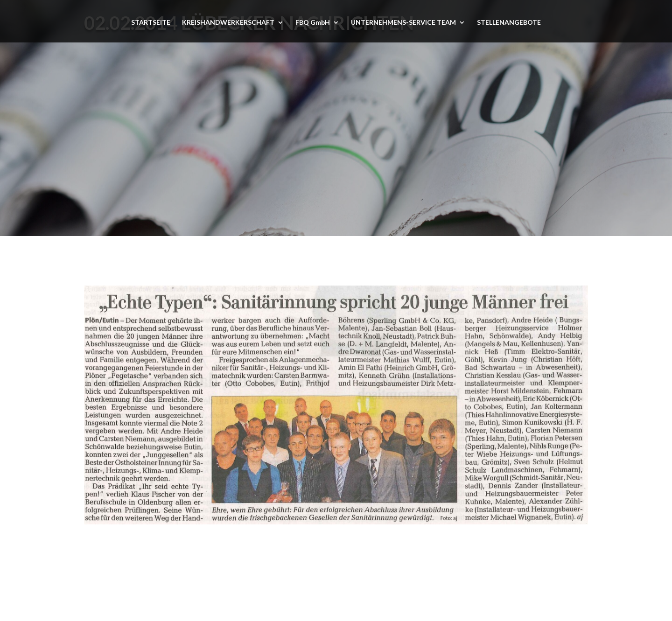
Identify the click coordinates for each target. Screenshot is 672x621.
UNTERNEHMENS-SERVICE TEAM (403, 23)
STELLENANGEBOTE (509, 23)
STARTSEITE (151, 23)
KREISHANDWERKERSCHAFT (228, 23)
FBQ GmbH (313, 23)
